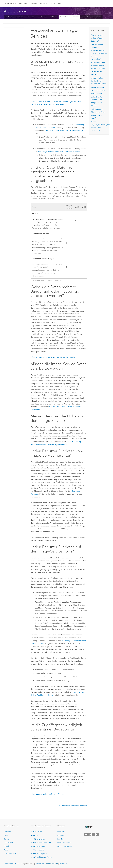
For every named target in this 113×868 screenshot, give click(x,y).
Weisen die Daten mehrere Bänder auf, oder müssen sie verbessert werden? (98, 68)
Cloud (52, 4)
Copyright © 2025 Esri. (12, 864)
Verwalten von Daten (49, 17)
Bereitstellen (32, 17)
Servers (34, 4)
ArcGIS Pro (35, 835)
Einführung (20, 17)
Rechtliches (63, 864)
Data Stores (43, 4)
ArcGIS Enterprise (13, 3)
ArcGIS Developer (38, 846)
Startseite (9, 17)
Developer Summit (65, 846)
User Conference (64, 843)
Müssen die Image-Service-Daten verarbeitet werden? (99, 81)
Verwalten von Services (69, 17)
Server (6, 839)
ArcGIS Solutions (37, 850)
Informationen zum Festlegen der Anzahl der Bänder (53, 357)
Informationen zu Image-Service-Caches (48, 794)
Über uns (61, 832)
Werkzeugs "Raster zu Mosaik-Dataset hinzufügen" (65, 130)
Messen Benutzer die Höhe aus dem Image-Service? (98, 90)
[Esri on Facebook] (90, 835)
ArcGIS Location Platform (41, 843)
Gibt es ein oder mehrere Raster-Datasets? (97, 38)
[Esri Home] (89, 827)
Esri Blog (61, 839)
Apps (58, 4)
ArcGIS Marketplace (39, 853)
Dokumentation (10, 853)
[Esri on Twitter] (86, 835)
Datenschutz (39, 864)
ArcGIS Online (36, 832)
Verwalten (86, 17)
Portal (27, 4)
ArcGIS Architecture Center (41, 857)
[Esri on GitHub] (93, 835)
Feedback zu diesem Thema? (74, 806)
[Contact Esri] (97, 835)
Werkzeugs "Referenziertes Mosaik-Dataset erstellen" (59, 151)
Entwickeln (97, 17)
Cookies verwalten (51, 864)
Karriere (61, 835)
